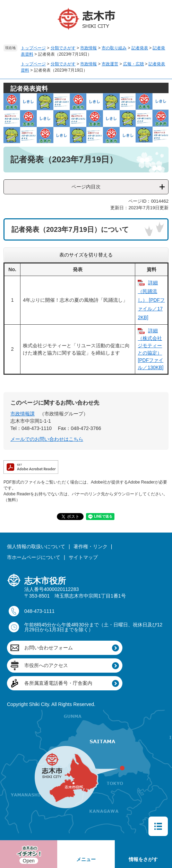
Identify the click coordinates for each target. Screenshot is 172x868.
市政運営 (110, 64)
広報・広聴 (134, 64)
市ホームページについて (34, 557)
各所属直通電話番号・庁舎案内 (58, 683)
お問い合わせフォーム (49, 648)
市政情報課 (23, 414)
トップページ (33, 48)
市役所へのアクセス (46, 665)
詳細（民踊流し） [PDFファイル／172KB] (151, 300)
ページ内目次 (86, 187)
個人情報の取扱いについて (36, 546)
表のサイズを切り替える (86, 255)
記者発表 (140, 48)
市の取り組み (114, 48)
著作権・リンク (91, 546)
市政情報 (88, 48)
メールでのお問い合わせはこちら (47, 439)
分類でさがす (63, 48)
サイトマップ (83, 557)
